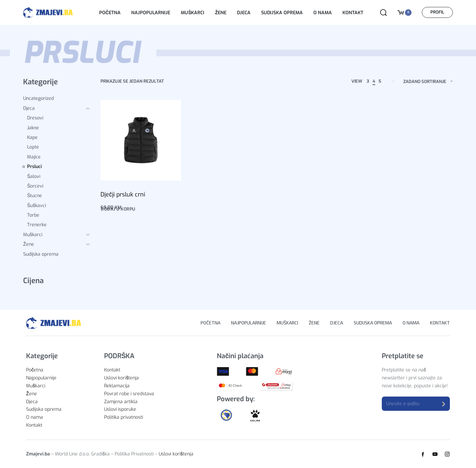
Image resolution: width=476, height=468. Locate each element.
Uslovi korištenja (176, 454)
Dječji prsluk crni (123, 194)
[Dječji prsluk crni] (141, 140)
